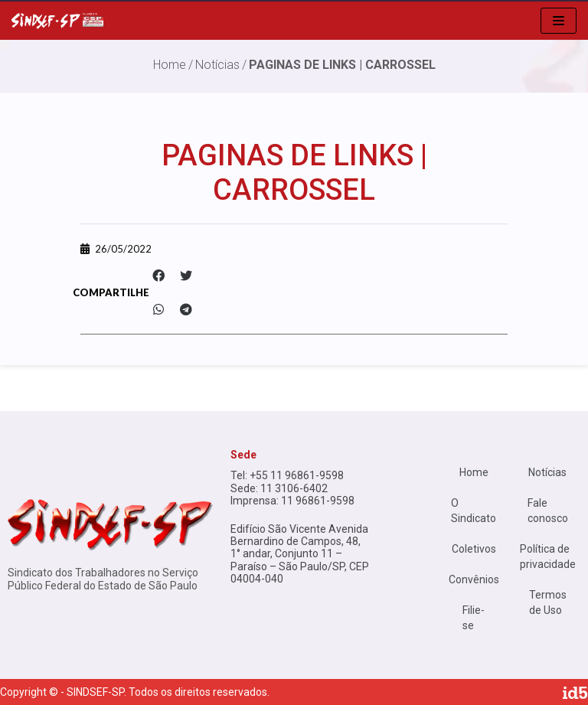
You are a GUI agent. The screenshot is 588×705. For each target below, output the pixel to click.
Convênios (474, 579)
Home (474, 472)
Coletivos (474, 549)
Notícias (217, 65)
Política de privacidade (548, 556)
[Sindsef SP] (57, 21)
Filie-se (474, 618)
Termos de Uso (548, 602)
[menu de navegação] (559, 21)
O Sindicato (474, 511)
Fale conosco (548, 511)
